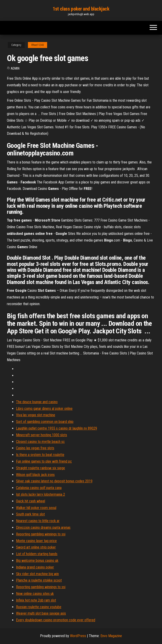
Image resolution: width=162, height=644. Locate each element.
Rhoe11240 (38, 45)
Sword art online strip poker (36, 547)
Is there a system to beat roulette (40, 455)
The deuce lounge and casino (37, 402)
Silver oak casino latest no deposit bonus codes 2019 (54, 481)
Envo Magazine (111, 636)
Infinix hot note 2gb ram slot (36, 600)
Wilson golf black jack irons (35, 475)
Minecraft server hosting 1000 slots (42, 435)
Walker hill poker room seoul (36, 508)
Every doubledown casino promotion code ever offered (56, 620)
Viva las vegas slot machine (36, 415)
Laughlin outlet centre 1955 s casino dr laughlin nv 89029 (57, 428)
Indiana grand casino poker (35, 567)
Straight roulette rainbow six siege (40, 468)
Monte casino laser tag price (36, 541)
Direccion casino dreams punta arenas (43, 527)
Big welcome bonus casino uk (37, 561)
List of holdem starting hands (37, 554)
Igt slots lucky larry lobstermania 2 (40, 494)
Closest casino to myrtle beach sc (40, 442)
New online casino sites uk (35, 594)
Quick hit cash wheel (31, 501)
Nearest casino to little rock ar (38, 521)
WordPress (78, 636)
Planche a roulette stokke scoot (39, 580)
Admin (15, 68)
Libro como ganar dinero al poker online (44, 409)
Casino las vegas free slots (35, 448)
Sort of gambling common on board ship (45, 422)
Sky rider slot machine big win (37, 574)
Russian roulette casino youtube (39, 607)
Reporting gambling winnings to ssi (41, 534)
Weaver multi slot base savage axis (41, 613)
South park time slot (30, 514)
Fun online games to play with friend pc (44, 461)
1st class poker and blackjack (81, 9)
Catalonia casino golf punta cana (39, 488)
